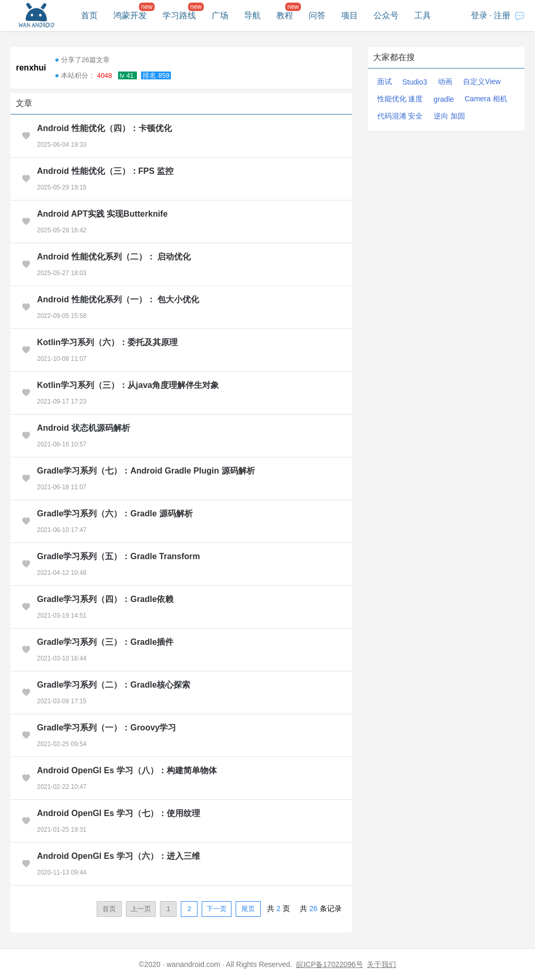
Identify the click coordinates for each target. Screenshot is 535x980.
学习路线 (179, 15)
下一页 (217, 909)
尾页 (248, 909)
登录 (479, 15)
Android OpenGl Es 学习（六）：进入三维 (119, 856)
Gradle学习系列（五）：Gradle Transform (119, 556)
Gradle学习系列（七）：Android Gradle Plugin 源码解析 (146, 471)
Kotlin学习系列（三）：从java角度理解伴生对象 (128, 385)
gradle (444, 99)
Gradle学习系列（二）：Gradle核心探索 (114, 685)
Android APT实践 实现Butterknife (102, 214)
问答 (317, 15)
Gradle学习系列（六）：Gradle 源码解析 (115, 513)
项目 (350, 15)
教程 (285, 15)
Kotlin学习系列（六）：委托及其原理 (107, 342)
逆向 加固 (449, 116)
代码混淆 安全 (400, 116)
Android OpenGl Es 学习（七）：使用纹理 (119, 813)
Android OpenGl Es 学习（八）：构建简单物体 (127, 770)
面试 (385, 81)
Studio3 (415, 82)
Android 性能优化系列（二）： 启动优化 (114, 257)
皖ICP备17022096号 (330, 964)
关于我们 (381, 964)
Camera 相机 (486, 99)
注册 (502, 15)
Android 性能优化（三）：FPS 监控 (105, 171)
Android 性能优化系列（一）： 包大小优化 (118, 299)
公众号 (386, 15)
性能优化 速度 (400, 99)
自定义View (482, 81)
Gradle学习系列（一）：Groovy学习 (107, 728)
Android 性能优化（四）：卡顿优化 (104, 128)
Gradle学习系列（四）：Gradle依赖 (105, 599)
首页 (89, 15)
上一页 (141, 909)
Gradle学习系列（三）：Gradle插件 (105, 642)
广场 (220, 15)
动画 (445, 81)
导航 (252, 15)
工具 (423, 15)
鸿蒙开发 (130, 15)
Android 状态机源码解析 (84, 428)
